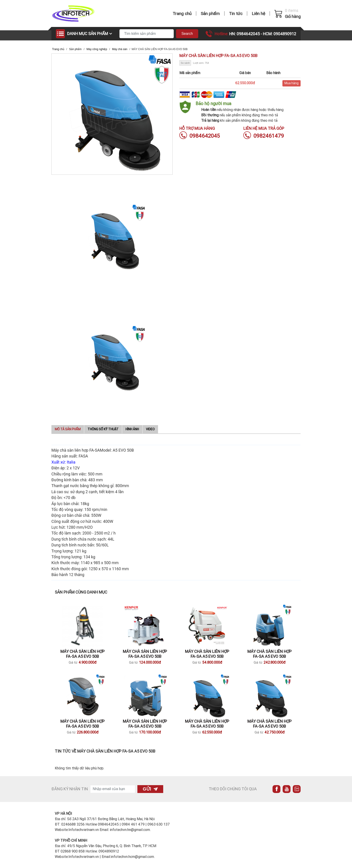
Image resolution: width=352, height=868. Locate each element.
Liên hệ (258, 13)
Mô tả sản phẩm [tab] (68, 429)
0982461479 (264, 136)
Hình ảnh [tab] (132, 429)
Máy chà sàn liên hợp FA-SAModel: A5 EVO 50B (93, 450)
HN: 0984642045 (245, 34)
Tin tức (236, 13)
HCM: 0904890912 (279, 34)
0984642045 (200, 136)
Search (187, 34)
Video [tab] (150, 429)
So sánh (185, 63)
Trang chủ (182, 13)
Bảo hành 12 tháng (68, 575)
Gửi (150, 789)
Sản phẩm (210, 13)
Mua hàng (291, 83)
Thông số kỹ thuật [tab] (103, 429)
